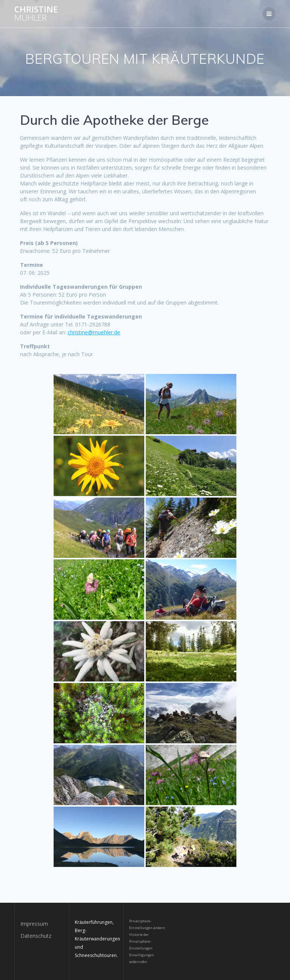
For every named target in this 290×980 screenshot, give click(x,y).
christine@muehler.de (94, 332)
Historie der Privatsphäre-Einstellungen (141, 941)
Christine (36, 14)
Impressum (34, 924)
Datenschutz (36, 936)
